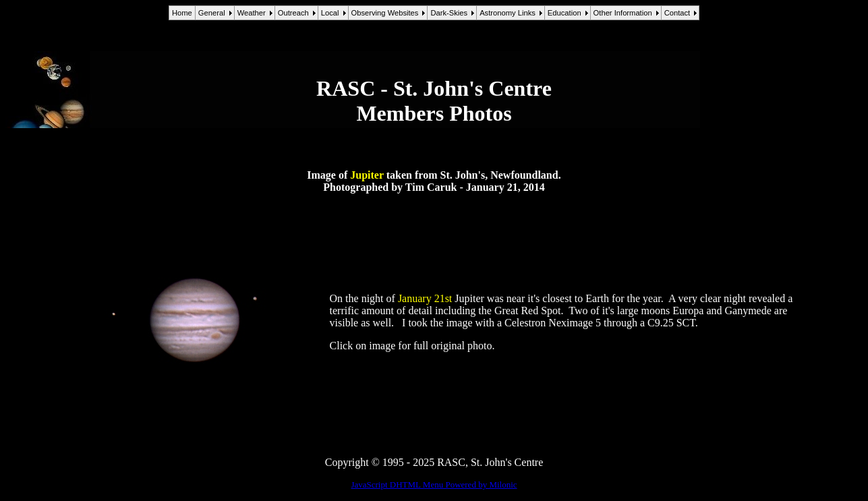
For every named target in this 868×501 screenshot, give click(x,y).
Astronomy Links (508, 13)
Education (565, 13)
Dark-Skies (449, 13)
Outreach (293, 13)
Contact (677, 13)
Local (330, 13)
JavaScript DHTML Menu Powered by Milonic (434, 484)
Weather (252, 13)
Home (182, 13)
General (212, 13)
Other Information (623, 13)
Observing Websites (385, 13)
